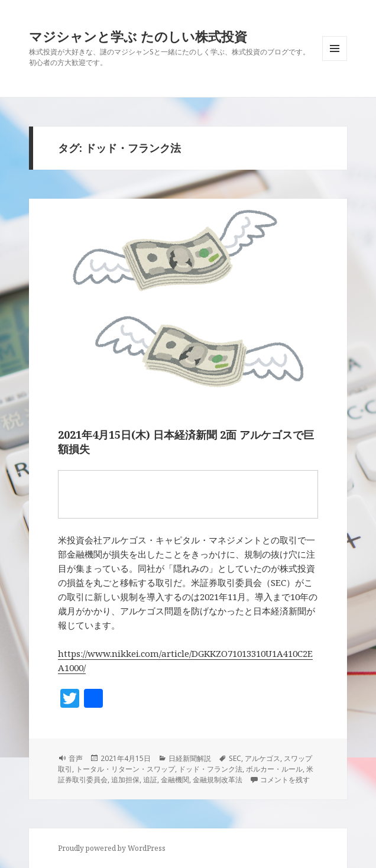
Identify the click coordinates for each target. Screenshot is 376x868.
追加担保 (125, 780)
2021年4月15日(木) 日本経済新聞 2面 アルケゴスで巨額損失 (186, 442)
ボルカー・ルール (274, 769)
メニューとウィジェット (335, 61)
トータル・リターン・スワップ (125, 769)
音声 (76, 758)
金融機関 (175, 780)
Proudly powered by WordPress (112, 848)
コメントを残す (285, 780)
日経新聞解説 (190, 758)
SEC (235, 758)
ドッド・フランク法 (210, 769)
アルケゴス (262, 758)
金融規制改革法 (218, 780)
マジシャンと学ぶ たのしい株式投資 (138, 36)
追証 (150, 780)
